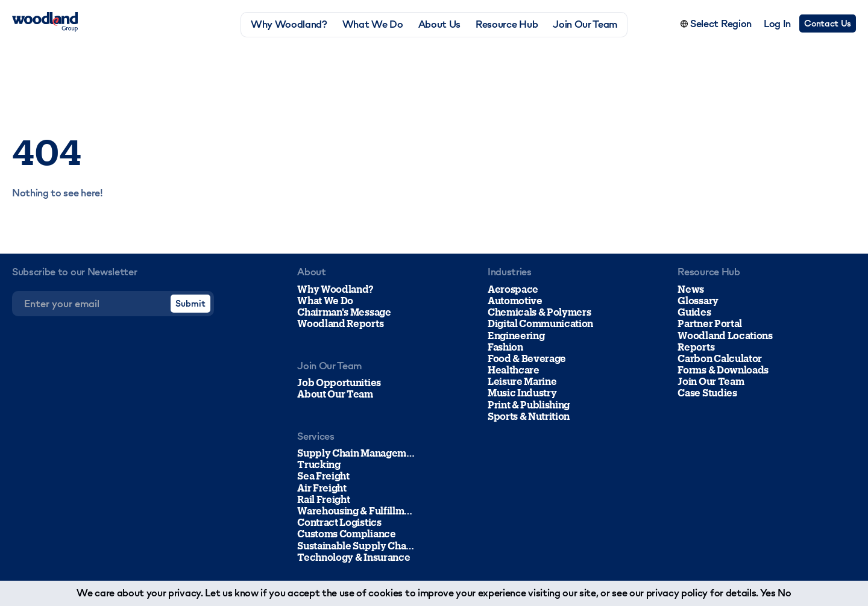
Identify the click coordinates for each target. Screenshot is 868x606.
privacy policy (677, 593)
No (784, 593)
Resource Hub (507, 24)
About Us (439, 24)
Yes (768, 593)
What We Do (373, 24)
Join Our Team (585, 24)
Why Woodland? (289, 24)
